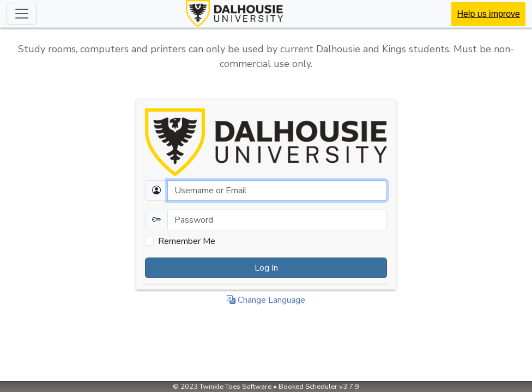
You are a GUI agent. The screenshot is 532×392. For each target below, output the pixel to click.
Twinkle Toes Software (235, 387)
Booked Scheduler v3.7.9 (319, 387)
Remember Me (187, 241)
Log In (266, 268)
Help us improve (488, 14)
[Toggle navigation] (22, 14)
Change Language (266, 300)
